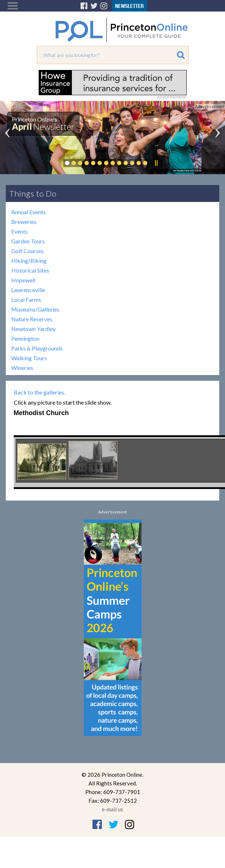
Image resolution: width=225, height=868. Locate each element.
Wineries (22, 368)
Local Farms (26, 299)
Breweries (24, 222)
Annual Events (29, 212)
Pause (156, 163)
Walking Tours (29, 358)
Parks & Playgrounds (37, 348)
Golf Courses (27, 251)
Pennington (25, 338)
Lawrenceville (28, 290)
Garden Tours (28, 241)
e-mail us (112, 809)
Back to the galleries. (40, 392)
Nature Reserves (32, 319)
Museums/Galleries (35, 309)
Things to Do (33, 193)
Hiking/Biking (29, 261)
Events (20, 231)
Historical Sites (30, 270)
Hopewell (23, 280)
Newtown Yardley (33, 329)
